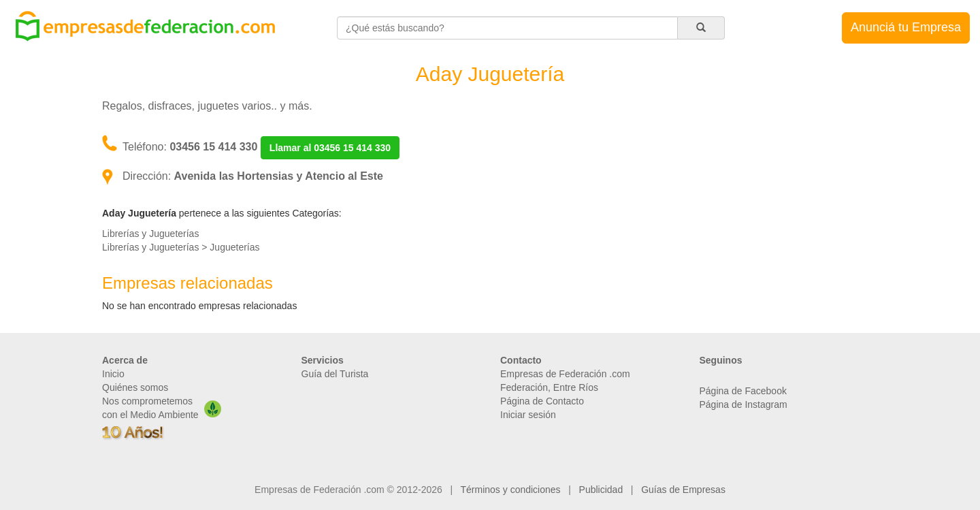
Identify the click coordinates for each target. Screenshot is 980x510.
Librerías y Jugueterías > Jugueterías (181, 247)
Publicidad (601, 490)
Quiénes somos (135, 387)
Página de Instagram (744, 404)
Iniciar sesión (528, 415)
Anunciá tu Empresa (906, 27)
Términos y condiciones (511, 490)
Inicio (113, 374)
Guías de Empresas (683, 490)
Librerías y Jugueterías (150, 234)
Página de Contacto (542, 401)
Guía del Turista (335, 374)
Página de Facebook (743, 391)
